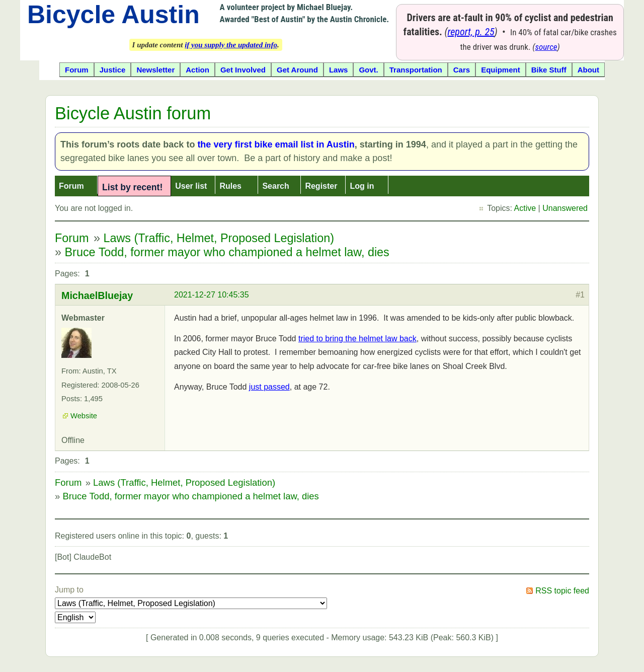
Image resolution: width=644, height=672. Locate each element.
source (546, 47)
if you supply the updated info (231, 45)
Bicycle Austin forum (133, 113)
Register (321, 186)
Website (84, 416)
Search (275, 186)
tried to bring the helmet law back (357, 339)
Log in (362, 186)
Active (525, 208)
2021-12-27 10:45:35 (212, 295)
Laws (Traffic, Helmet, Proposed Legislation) (219, 238)
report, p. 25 (471, 32)
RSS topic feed (562, 591)
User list (191, 186)
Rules (230, 186)
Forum (71, 186)
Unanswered (565, 208)
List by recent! (132, 187)
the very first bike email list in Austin (276, 144)
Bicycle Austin (113, 15)
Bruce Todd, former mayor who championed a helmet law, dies (227, 252)
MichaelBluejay (97, 295)
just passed (269, 387)
